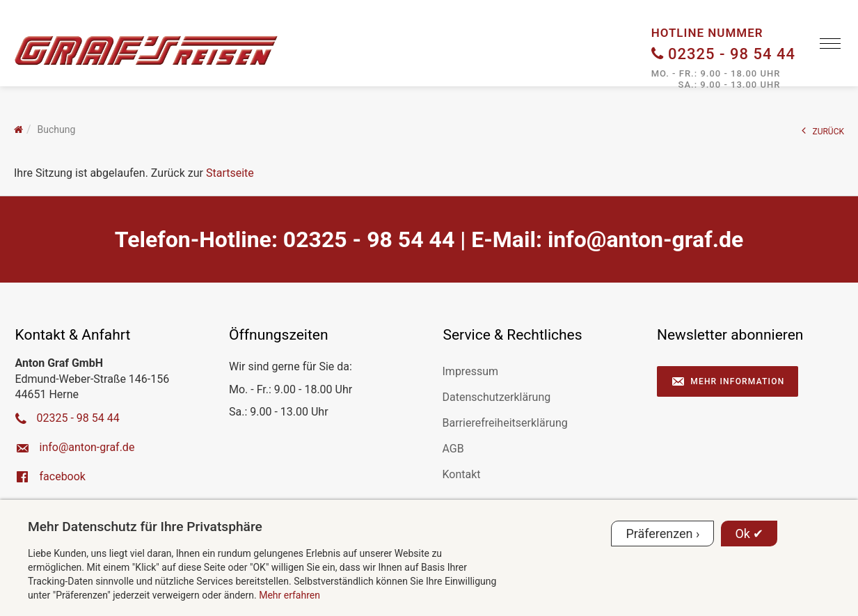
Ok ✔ (749, 534)
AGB (453, 449)
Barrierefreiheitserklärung (505, 423)
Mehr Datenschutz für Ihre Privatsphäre (145, 527)
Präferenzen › (662, 534)
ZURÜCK (823, 131)
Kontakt (462, 474)
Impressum (471, 371)
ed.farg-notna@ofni (645, 239)
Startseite (230, 173)
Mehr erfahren (289, 595)
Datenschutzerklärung (497, 397)
